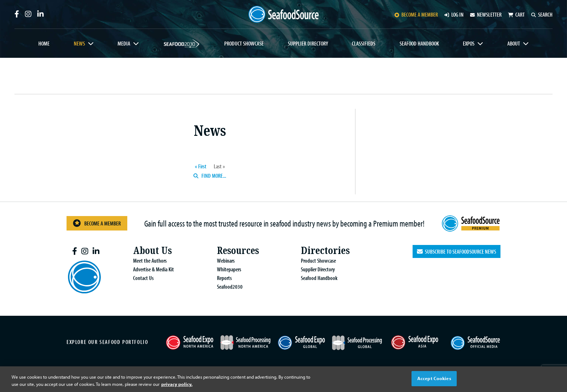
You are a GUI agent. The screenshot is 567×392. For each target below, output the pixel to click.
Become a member (416, 14)
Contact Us (140, 276)
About (514, 43)
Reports (221, 276)
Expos (469, 43)
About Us (150, 249)
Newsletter (486, 14)
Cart (516, 14)
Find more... (210, 176)
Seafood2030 (182, 43)
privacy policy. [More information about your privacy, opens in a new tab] (177, 384)
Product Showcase (244, 43)
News (79, 43)
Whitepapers (226, 268)
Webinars (223, 259)
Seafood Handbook (419, 43)
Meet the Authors (147, 259)
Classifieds (364, 43)
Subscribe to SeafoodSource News (457, 250)
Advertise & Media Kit (151, 268)
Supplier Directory (308, 43)
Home (44, 43)
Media (124, 43)
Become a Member (97, 222)
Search (542, 14)
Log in (454, 14)
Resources (236, 249)
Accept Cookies (434, 378)
